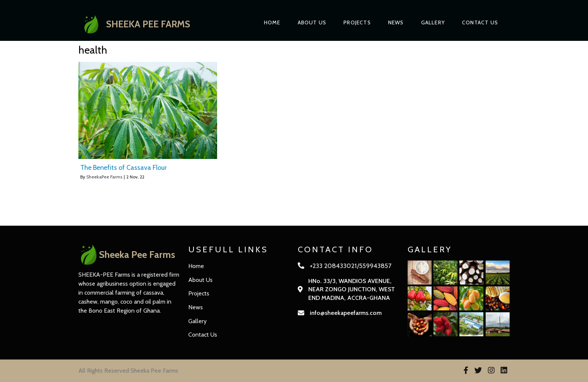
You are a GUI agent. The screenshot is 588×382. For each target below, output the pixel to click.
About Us (312, 22)
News (396, 22)
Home (272, 22)
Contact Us (480, 22)
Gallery (433, 22)
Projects (357, 22)
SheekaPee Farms (104, 177)
